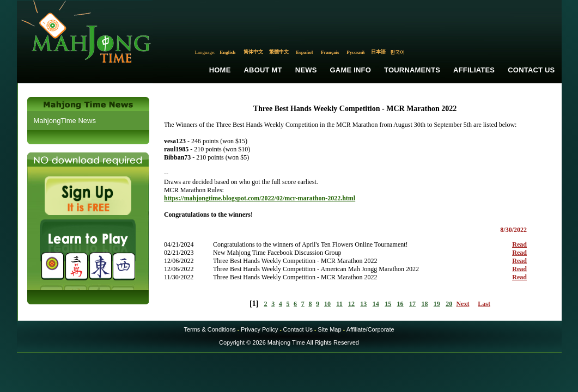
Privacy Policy (259, 329)
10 (327, 304)
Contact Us (531, 70)
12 (351, 304)
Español (304, 52)
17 (412, 304)
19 (437, 304)
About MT (263, 70)
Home (220, 70)
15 (388, 304)
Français (330, 52)
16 (400, 304)
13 (363, 304)
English (227, 52)
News (306, 70)
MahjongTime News (65, 121)
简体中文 (253, 52)
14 (376, 304)
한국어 (397, 52)
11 (339, 304)
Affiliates (474, 70)
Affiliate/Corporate (370, 329)
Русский (355, 52)
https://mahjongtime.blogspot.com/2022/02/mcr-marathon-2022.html (260, 198)
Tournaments (412, 70)
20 (449, 304)
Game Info (351, 70)
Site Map (329, 329)
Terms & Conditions (209, 329)
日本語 (378, 52)
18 (424, 304)
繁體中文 (279, 52)
